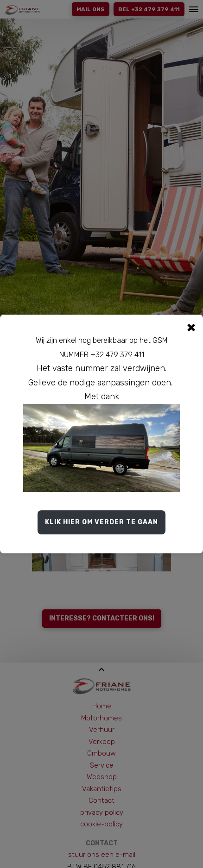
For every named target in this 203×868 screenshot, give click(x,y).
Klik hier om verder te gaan (101, 522)
